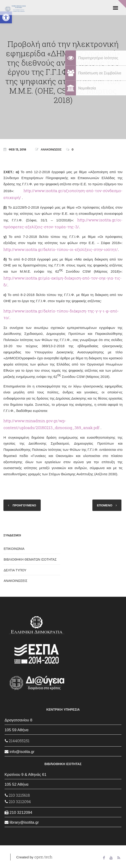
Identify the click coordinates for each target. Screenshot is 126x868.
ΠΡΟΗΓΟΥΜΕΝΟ (24, 505)
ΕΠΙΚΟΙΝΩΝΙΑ (14, 549)
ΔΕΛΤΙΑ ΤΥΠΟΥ (15, 570)
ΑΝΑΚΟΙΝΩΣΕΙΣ (51, 149)
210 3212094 (18, 802)
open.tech (43, 857)
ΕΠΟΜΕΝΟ (105, 505)
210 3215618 (17, 795)
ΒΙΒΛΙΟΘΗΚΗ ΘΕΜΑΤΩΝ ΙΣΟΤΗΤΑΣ (30, 559)
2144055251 (17, 741)
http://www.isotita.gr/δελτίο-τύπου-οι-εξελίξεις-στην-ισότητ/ (61, 249)
